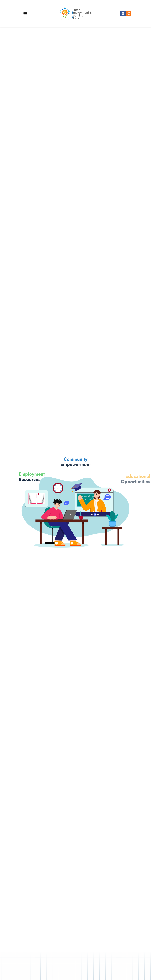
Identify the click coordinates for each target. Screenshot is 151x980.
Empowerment (75, 455)
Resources (23, 477)
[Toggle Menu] (25, 13)
